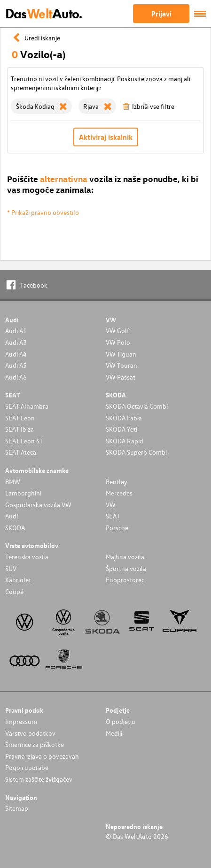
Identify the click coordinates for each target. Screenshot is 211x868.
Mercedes (119, 493)
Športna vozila (126, 568)
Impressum (21, 721)
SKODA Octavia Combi (137, 406)
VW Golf (117, 331)
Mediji (114, 733)
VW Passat (121, 377)
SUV (11, 568)
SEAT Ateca (21, 452)
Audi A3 (16, 342)
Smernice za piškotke (35, 744)
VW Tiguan (121, 354)
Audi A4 (16, 354)
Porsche (117, 528)
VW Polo (118, 342)
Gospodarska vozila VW (38, 505)
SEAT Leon (20, 418)
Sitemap (17, 808)
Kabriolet (18, 580)
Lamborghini (23, 493)
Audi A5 (16, 365)
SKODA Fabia (124, 418)
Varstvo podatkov (30, 733)
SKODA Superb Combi (136, 452)
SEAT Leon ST (24, 441)
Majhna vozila (125, 557)
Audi (12, 516)
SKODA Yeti (121, 429)
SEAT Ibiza (20, 429)
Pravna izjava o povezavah (42, 756)
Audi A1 (16, 331)
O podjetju (121, 721)
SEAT (113, 516)
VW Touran (121, 365)
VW (111, 505)
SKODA (15, 528)
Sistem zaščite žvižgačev (39, 779)
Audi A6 (16, 377)
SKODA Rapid (125, 441)
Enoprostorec (125, 580)
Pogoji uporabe (27, 767)
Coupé (14, 591)
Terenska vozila (27, 557)
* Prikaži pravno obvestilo (43, 212)
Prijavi (161, 14)
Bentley (117, 482)
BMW (13, 482)
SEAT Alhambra (27, 406)
